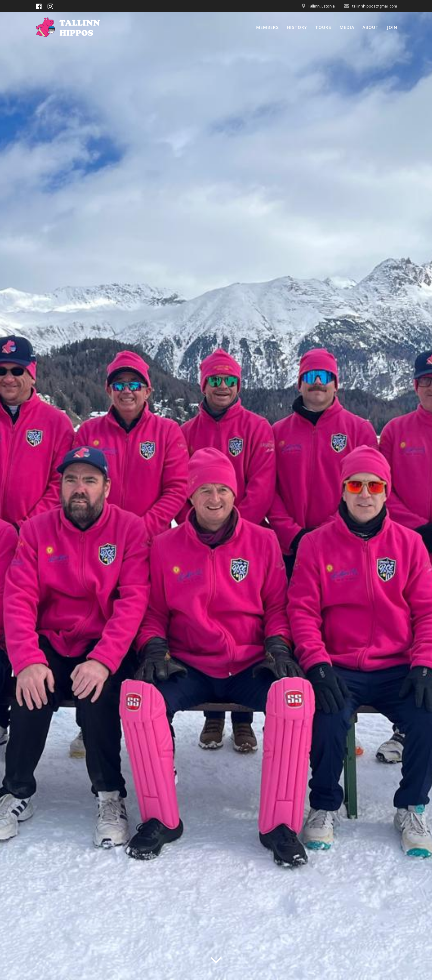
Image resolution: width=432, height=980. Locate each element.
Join (392, 27)
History (297, 27)
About (371, 27)
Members (267, 27)
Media (347, 27)
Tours (323, 27)
